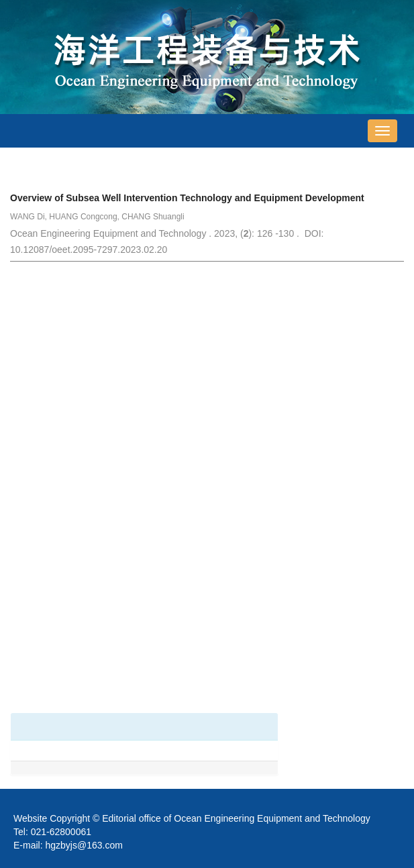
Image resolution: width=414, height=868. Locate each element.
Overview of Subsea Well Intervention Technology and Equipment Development (187, 198)
